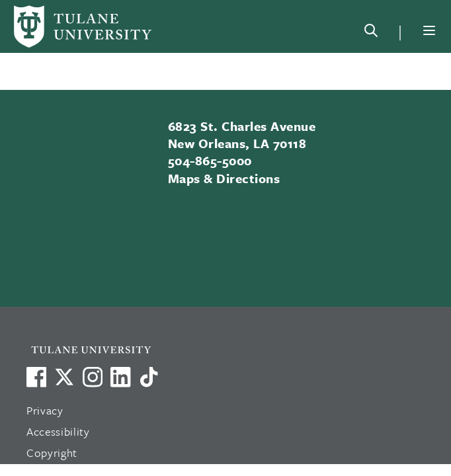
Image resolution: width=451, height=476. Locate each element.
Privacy (45, 410)
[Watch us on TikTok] (149, 377)
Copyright (52, 453)
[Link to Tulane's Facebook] (93, 377)
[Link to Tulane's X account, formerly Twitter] (64, 377)
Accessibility (58, 431)
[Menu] (429, 30)
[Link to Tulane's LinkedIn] (120, 377)
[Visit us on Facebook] (36, 377)
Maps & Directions (224, 178)
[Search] (371, 33)
